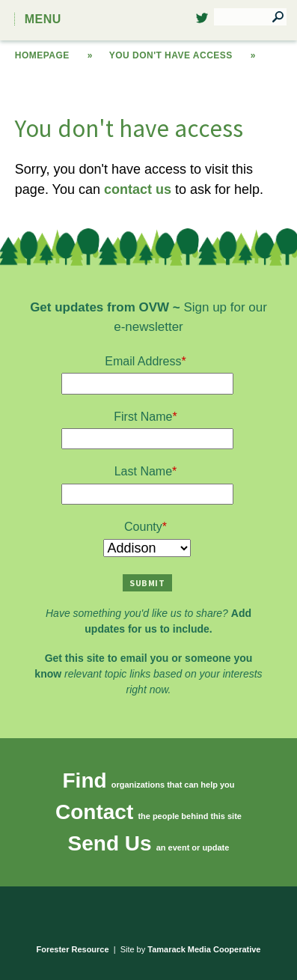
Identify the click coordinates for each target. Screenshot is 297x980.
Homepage (42, 55)
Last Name (143, 471)
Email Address (143, 361)
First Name (143, 417)
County (143, 527)
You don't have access (171, 55)
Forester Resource (73, 949)
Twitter (202, 22)
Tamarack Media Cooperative (204, 949)
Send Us (110, 843)
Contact (94, 812)
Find (85, 780)
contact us (138, 189)
